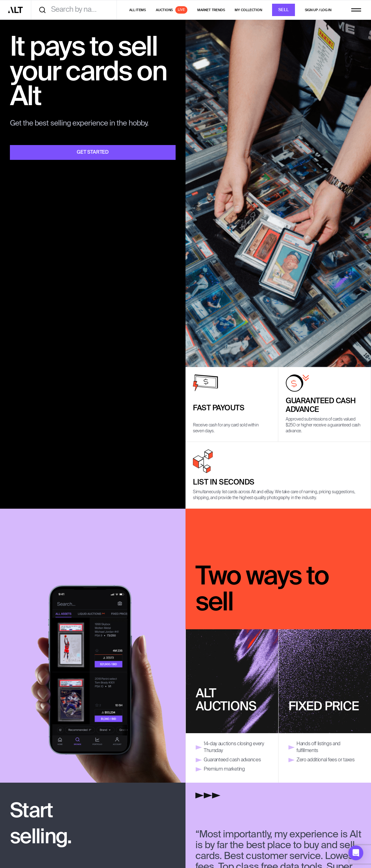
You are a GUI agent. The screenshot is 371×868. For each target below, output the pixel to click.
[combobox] (76, 10)
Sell (284, 10)
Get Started (93, 152)
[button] (356, 853)
